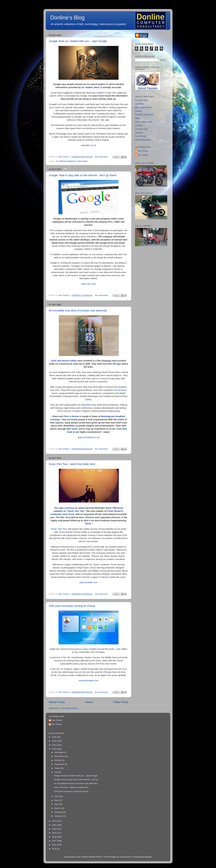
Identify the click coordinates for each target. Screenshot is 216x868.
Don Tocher (143, 151)
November (59, 756)
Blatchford (86, 405)
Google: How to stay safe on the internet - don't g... (77, 780)
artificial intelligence (68, 161)
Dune (88, 524)
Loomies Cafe (141, 129)
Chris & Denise (71, 416)
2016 (54, 845)
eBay (137, 118)
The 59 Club (141, 136)
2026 (54, 737)
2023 (54, 749)
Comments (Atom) (69, 708)
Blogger (148, 857)
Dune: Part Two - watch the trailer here (72, 464)
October (58, 760)
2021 (54, 825)
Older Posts (121, 702)
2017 (54, 841)
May (56, 800)
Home (89, 702)
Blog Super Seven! (143, 107)
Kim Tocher (143, 155)
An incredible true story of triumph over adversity (78, 311)
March (57, 808)
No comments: (102, 157)
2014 (54, 849)
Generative (82, 161)
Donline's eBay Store (144, 115)
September (60, 764)
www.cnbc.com (89, 284)
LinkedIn (139, 125)
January (58, 816)
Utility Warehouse (143, 140)
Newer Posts (57, 702)
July (56, 772)
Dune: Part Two (76, 511)
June (57, 796)
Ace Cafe (139, 104)
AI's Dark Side (141, 100)
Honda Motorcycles (144, 122)
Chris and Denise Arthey (64, 361)
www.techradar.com (88, 681)
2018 (54, 837)
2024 (54, 745)
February (59, 812)
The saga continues (64, 508)
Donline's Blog (67, 18)
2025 (54, 741)
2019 (54, 833)
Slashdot (139, 133)
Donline (138, 111)
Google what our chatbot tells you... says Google (78, 41)
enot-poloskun (126, 857)
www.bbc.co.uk (89, 145)
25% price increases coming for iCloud (72, 606)
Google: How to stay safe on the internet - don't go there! (83, 175)
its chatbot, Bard (90, 87)
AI (57, 161)
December (59, 752)
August (58, 768)
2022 (54, 821)
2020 (54, 829)
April (57, 804)
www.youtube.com (88, 582)
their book (72, 429)
